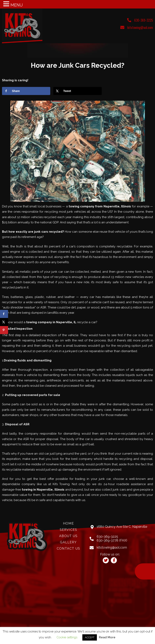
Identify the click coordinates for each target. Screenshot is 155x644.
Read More (107, 637)
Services (68, 530)
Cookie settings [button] (67, 637)
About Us (68, 536)
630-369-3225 (144, 20)
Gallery (68, 542)
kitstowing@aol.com (140, 27)
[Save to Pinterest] (4, 330)
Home (68, 524)
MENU (17, 5)
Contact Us (68, 549)
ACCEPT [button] (90, 637)
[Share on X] (77, 91)
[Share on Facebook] (26, 91)
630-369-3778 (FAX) (112, 540)
